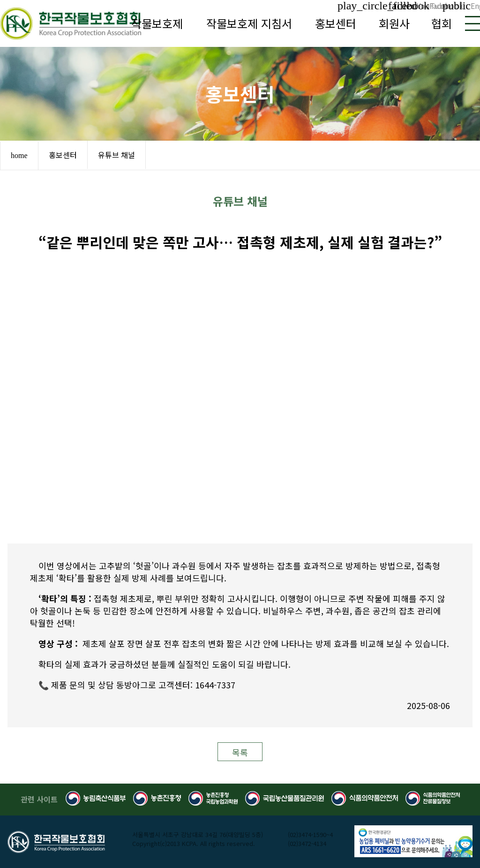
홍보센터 (336, 23)
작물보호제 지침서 (249, 23)
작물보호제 (157, 23)
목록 (240, 752)
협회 (442, 23)
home (19, 155)
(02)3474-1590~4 (310, 834)
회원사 (394, 23)
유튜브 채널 (116, 155)
